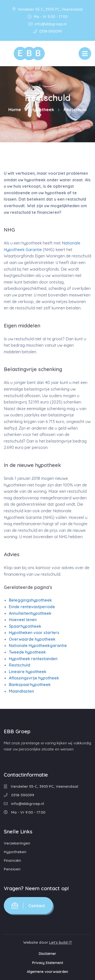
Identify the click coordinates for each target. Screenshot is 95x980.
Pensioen (12, 869)
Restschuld (20, 665)
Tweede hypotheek (27, 652)
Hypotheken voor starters (34, 633)
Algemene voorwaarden (48, 972)
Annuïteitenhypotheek (30, 613)
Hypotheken (15, 852)
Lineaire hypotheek (28, 672)
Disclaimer (48, 954)
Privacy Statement (48, 963)
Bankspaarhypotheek (30, 685)
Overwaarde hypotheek (32, 639)
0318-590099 (48, 31)
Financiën (12, 860)
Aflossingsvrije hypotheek (34, 678)
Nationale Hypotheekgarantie (38, 645)
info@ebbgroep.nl (48, 24)
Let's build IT (61, 942)
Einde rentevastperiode (32, 607)
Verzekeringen (17, 843)
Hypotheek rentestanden (33, 659)
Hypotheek (42, 109)
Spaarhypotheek (25, 626)
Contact (28, 906)
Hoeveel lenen (23, 620)
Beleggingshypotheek (30, 600)
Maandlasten (21, 691)
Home (15, 109)
